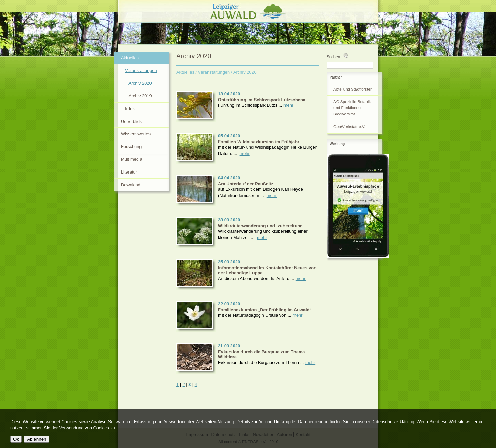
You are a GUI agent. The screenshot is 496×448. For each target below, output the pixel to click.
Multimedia (132, 159)
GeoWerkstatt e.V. (349, 127)
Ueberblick (131, 121)
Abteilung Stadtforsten (353, 89)
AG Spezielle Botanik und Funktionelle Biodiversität (352, 108)
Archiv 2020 (140, 83)
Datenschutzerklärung (393, 422)
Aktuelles (185, 72)
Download (131, 185)
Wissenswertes (136, 134)
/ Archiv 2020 (244, 72)
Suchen (333, 57)
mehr (288, 105)
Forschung (131, 147)
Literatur (129, 172)
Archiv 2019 (140, 96)
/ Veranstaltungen (213, 72)
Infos (130, 109)
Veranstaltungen (141, 70)
